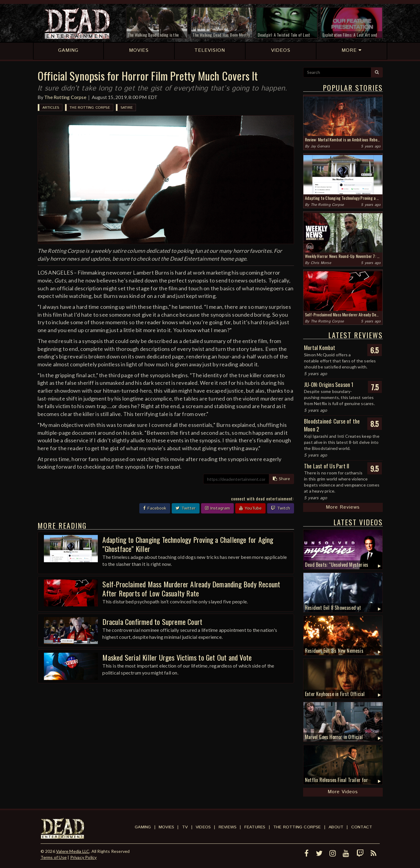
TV (185, 827)
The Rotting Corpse (65, 97)
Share (281, 479)
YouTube (250, 508)
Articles (51, 108)
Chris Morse (321, 263)
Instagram (217, 508)
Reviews (228, 827)
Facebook (155, 508)
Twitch (281, 508)
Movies (166, 827)
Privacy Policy (84, 857)
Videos (203, 827)
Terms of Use (54, 857)
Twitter (186, 508)
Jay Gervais (320, 146)
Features (255, 827)
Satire (127, 108)
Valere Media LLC (73, 851)
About (336, 827)
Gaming (143, 827)
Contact (362, 827)
